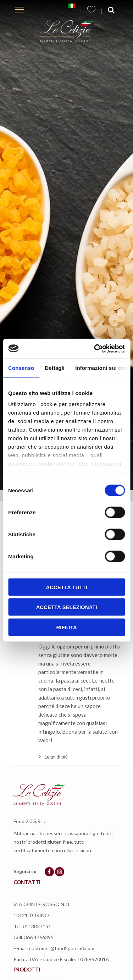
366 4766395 (39, 937)
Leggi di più (56, 757)
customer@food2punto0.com (62, 948)
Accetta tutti (66, 587)
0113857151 (37, 926)
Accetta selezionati (66, 607)
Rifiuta (66, 627)
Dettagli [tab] (55, 368)
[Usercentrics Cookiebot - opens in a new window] (95, 349)
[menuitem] (72, 6)
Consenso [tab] (21, 368)
